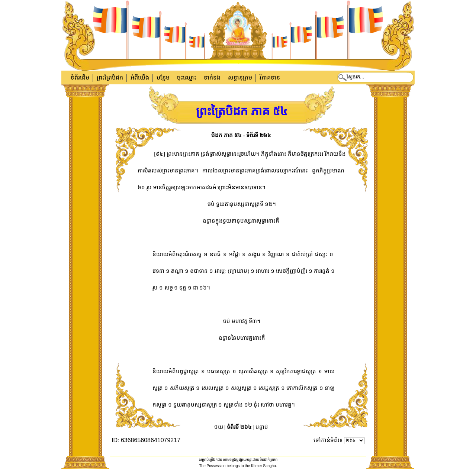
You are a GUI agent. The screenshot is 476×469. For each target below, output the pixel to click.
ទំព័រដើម (80, 77)
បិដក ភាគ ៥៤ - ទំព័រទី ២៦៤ (241, 135)
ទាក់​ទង (212, 77)
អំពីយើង (140, 77)
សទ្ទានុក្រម (240, 77)
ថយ (219, 427)
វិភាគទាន (270, 77)
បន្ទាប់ (262, 427)
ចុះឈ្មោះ (187, 77)
